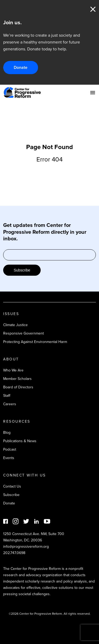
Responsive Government (23, 333)
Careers (10, 404)
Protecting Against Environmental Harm (35, 342)
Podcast (10, 449)
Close (93, 9)
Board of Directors (18, 387)
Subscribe (22, 270)
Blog (7, 433)
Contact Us (12, 486)
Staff (7, 396)
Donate (21, 67)
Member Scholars (17, 379)
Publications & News (20, 441)
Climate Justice (15, 325)
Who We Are (13, 370)
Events (9, 458)
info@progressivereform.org (26, 547)
